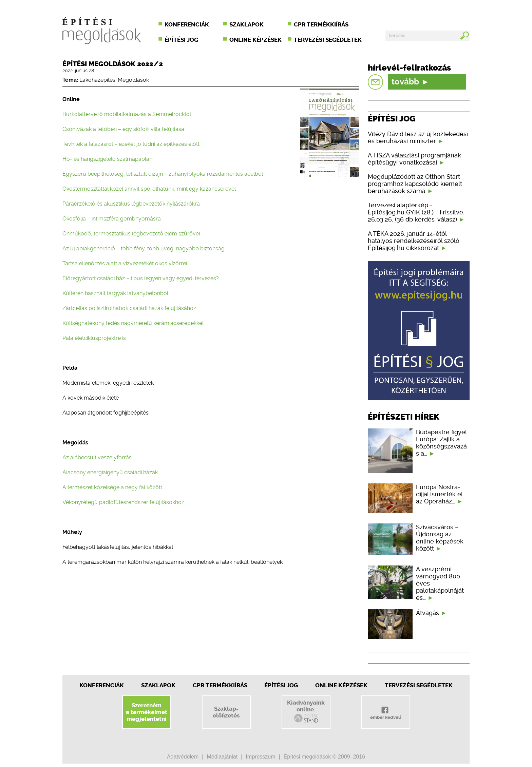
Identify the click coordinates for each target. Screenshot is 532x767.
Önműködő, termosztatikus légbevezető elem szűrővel (131, 234)
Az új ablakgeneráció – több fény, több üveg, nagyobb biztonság (144, 248)
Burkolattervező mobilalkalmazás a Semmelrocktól (127, 114)
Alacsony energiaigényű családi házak (110, 472)
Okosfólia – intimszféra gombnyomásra (112, 219)
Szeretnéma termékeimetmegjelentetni (147, 712)
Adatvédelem (183, 757)
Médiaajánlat (222, 757)
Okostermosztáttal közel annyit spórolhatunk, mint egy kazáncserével (149, 189)
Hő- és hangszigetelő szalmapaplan (107, 159)
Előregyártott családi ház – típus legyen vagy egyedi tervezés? (141, 278)
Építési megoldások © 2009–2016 (324, 757)
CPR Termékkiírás (220, 685)
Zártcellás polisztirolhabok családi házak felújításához (129, 308)
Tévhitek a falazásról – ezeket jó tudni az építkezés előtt (131, 144)
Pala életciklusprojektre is (94, 338)
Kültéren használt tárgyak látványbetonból (115, 293)
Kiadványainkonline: (306, 711)
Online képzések (255, 40)
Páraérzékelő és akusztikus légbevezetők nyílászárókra (131, 204)
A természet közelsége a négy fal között (112, 487)
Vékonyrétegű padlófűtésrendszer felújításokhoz (123, 502)
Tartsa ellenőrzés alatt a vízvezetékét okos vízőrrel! (126, 263)
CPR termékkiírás (321, 24)
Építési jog (181, 40)
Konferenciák (187, 24)
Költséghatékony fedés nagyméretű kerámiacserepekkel (133, 323)
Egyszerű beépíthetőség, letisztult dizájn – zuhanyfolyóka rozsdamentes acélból (163, 174)
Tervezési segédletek (328, 40)
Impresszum (260, 757)
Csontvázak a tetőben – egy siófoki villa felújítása (123, 129)
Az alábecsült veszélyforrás (97, 457)
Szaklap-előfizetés (226, 712)
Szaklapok (246, 24)
